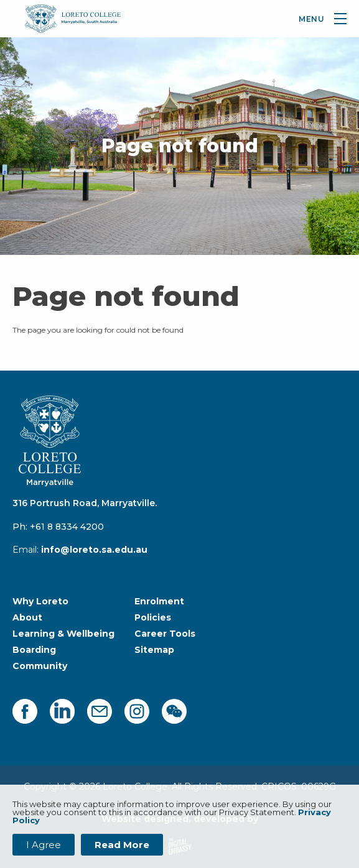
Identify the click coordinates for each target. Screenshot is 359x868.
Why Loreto (40, 601)
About (27, 617)
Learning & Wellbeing (63, 634)
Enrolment (159, 601)
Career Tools (165, 634)
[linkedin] (62, 711)
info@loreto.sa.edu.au (94, 550)
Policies (153, 617)
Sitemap (154, 650)
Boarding (34, 650)
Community (40, 666)
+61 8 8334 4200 (67, 527)
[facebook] (25, 711)
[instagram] (137, 711)
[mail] (100, 711)
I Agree (44, 845)
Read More (122, 845)
